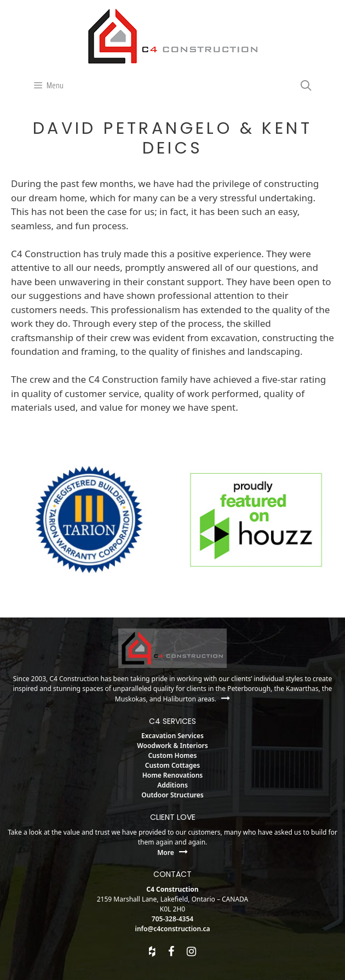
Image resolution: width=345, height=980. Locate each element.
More (173, 852)
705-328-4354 (173, 919)
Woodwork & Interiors (172, 746)
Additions (173, 785)
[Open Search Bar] (306, 86)
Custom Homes (172, 755)
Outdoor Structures (172, 795)
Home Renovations (173, 775)
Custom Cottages (173, 765)
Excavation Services (173, 736)
